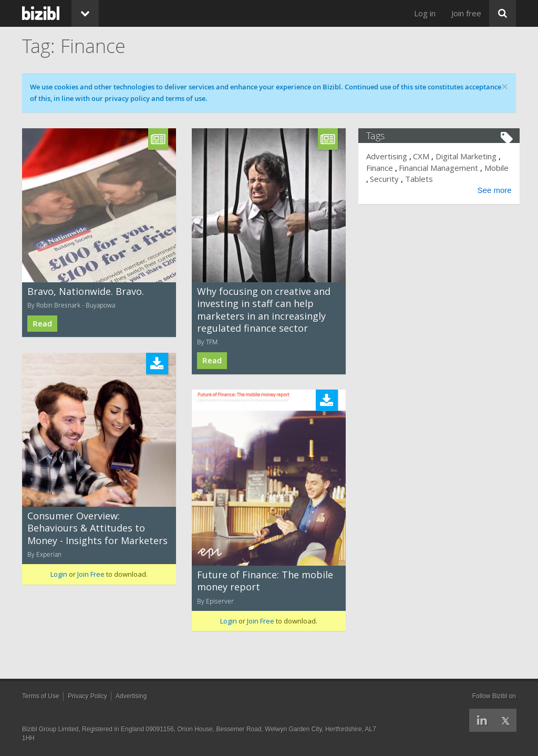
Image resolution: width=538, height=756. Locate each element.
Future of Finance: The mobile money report (265, 581)
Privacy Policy (87, 696)
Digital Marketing (469, 156)
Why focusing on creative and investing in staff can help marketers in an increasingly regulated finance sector (264, 310)
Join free (466, 13)
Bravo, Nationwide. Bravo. (86, 291)
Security (414, 179)
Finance (383, 168)
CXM (425, 156)
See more (491, 190)
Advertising (390, 156)
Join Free (91, 574)
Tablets (448, 179)
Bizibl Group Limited (50, 729)
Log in (425, 13)
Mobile (382, 179)
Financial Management (442, 168)
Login (59, 574)
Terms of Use (41, 696)
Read (42, 324)
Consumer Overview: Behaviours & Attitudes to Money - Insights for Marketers (97, 528)
